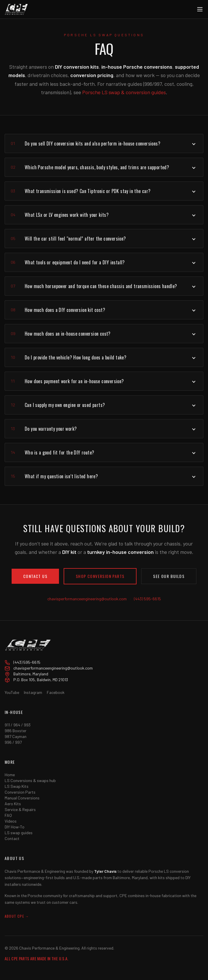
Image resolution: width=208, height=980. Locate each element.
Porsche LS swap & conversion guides (124, 92)
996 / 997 (13, 742)
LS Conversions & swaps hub (30, 780)
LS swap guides (19, 833)
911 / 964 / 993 (18, 725)
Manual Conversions (22, 798)
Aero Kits (13, 804)
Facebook (56, 692)
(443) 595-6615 (147, 599)
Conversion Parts (20, 792)
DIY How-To (15, 827)
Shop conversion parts (100, 576)
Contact (12, 838)
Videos (11, 821)
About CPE (17, 916)
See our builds (169, 576)
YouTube (12, 692)
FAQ (8, 815)
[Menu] (200, 9)
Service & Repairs (20, 809)
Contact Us (35, 576)
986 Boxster (16, 731)
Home (10, 775)
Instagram (33, 692)
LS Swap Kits (17, 786)
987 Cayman (16, 736)
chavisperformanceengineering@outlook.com (87, 599)
